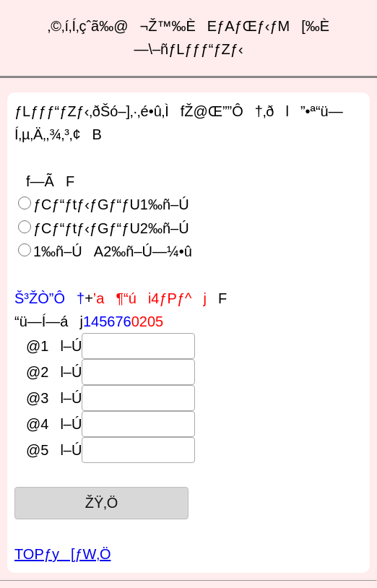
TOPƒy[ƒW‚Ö (62, 554)
